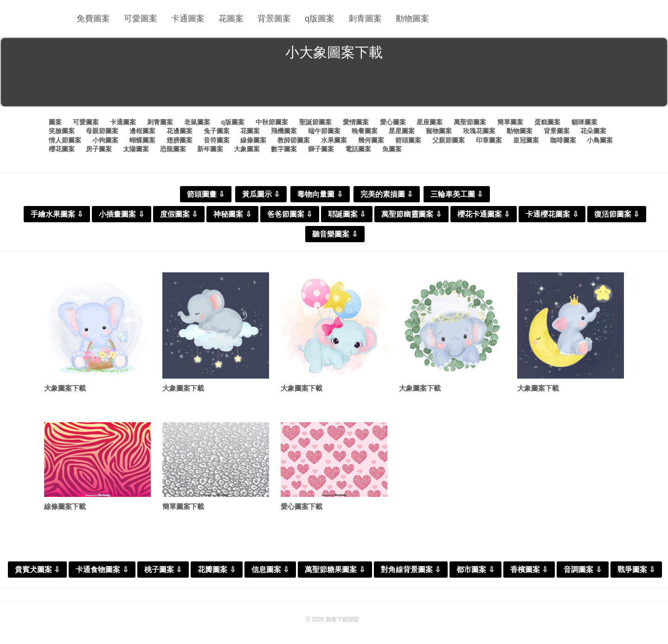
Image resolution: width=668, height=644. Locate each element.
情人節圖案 (65, 140)
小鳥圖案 (600, 140)
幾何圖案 (371, 140)
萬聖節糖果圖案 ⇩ (335, 570)
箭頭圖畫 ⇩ (206, 194)
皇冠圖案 (526, 140)
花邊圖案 (180, 131)
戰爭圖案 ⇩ (636, 570)
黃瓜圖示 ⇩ (261, 194)
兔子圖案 (217, 131)
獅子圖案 (321, 149)
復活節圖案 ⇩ (617, 214)
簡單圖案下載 (183, 506)
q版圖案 (320, 19)
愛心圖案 (393, 122)
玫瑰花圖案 (479, 131)
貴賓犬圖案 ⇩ (37, 570)
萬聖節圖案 (470, 122)
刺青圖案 (365, 19)
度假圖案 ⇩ (179, 214)
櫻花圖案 (62, 149)
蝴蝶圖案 (142, 140)
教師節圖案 (294, 140)
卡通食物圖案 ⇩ (102, 570)
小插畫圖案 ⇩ (121, 214)
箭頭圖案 (408, 140)
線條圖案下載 (65, 506)
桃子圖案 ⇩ (163, 570)
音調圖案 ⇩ (582, 570)
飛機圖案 (284, 131)
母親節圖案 (102, 131)
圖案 (55, 122)
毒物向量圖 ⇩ (320, 194)
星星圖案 (402, 131)
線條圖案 (253, 140)
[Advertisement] (334, 85)
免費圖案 (93, 19)
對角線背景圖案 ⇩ (411, 570)
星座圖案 (430, 122)
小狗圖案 (105, 140)
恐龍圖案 (173, 149)
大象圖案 (247, 149)
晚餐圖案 (365, 131)
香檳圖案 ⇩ (529, 570)
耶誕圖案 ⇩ (347, 214)
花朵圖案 (593, 131)
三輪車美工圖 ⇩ (457, 194)
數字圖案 (284, 149)
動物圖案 (412, 19)
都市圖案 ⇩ (475, 570)
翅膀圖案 (180, 140)
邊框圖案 (142, 131)
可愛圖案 (141, 19)
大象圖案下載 (65, 388)
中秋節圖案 (272, 122)
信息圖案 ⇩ (270, 570)
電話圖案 (358, 149)
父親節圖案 (449, 140)
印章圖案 (489, 140)
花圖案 (231, 19)
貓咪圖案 (584, 122)
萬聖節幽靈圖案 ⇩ (411, 214)
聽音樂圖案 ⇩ (335, 234)
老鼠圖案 (197, 122)
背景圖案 (274, 19)
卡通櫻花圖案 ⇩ (552, 214)
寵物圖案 (439, 131)
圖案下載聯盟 (342, 619)
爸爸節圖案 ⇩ (290, 214)
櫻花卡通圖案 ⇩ (484, 214)
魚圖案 (392, 149)
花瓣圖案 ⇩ (216, 570)
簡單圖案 (510, 122)
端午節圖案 (324, 131)
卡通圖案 (188, 19)
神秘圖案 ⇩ (232, 214)
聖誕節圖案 (315, 122)
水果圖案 (334, 140)
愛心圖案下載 (302, 506)
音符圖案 (217, 140)
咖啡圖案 (563, 140)
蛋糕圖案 (547, 122)
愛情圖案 (356, 122)
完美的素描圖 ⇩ (387, 194)
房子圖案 (99, 149)
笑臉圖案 (62, 131)
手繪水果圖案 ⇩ (57, 214)
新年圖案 (210, 149)
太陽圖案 (136, 149)
